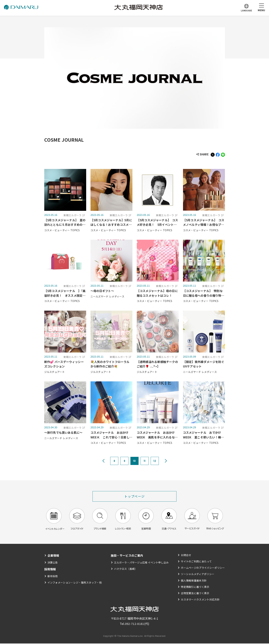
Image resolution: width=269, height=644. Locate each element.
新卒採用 (53, 577)
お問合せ (186, 556)
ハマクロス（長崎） (126, 569)
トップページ (134, 497)
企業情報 (53, 556)
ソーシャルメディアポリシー (198, 575)
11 (145, 461)
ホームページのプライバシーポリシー (203, 568)
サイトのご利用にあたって (196, 562)
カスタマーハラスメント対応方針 (200, 600)
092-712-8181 (135, 624)
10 (134, 461)
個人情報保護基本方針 (194, 581)
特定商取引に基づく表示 (195, 588)
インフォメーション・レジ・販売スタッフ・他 (75, 583)
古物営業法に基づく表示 (195, 594)
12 (155, 461)
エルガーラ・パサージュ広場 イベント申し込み (141, 563)
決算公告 (53, 563)
